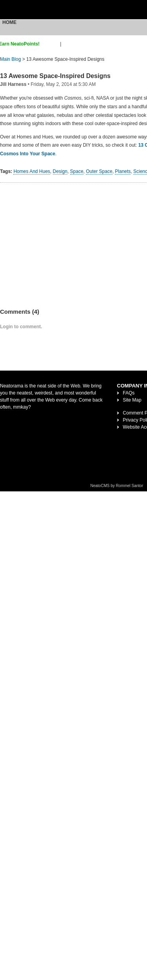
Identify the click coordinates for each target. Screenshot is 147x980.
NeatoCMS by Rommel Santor (117, 486)
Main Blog (10, 59)
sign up (51, 44)
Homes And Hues (32, 171)
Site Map (132, 400)
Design (60, 171)
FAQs (129, 393)
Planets (123, 171)
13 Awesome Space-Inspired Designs (55, 76)
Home (9, 22)
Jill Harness (13, 84)
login (68, 44)
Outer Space (99, 171)
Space (77, 171)
